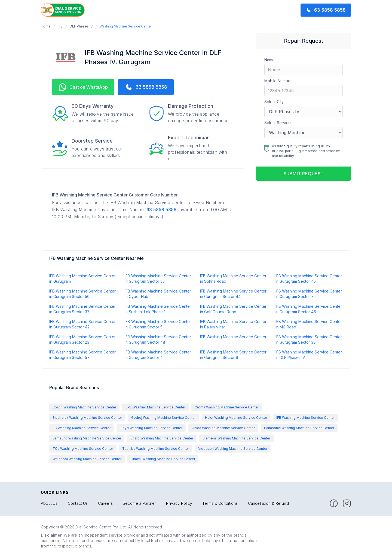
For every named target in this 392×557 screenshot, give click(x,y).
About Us (49, 503)
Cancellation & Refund (268, 503)
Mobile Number (278, 81)
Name (269, 60)
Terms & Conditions (220, 503)
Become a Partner (139, 503)
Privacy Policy (179, 503)
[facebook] (334, 503)
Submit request (304, 174)
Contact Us (78, 503)
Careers (105, 503)
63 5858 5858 (161, 210)
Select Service (278, 123)
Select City (274, 102)
